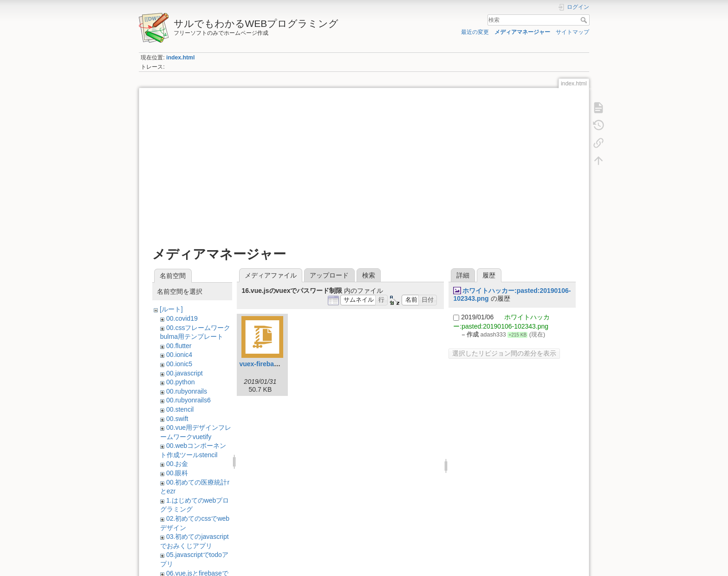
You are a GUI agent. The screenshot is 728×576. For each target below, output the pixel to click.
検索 (585, 20)
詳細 (463, 275)
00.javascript (185, 373)
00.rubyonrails (187, 391)
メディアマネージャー (522, 32)
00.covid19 (182, 318)
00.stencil (180, 409)
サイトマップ (572, 32)
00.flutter (179, 346)
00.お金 (177, 464)
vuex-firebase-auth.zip (273, 364)
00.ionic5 (179, 364)
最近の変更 (475, 32)
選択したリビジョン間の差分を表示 (504, 353)
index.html (180, 58)
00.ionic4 (179, 355)
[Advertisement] (364, 163)
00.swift (177, 419)
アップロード (329, 275)
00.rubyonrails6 (188, 400)
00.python (181, 382)
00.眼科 (177, 473)
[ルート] (171, 309)
